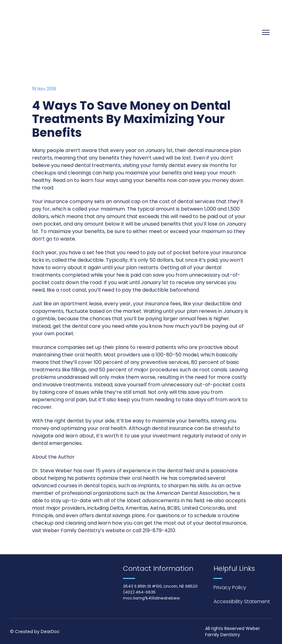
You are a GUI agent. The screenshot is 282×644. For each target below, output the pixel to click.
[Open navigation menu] (266, 32)
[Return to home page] (59, 33)
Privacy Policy (230, 587)
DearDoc (50, 632)
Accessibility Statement (242, 601)
